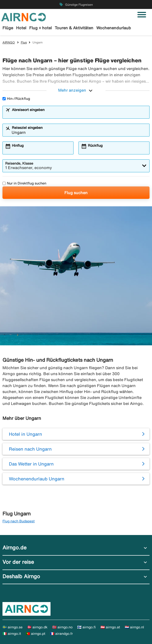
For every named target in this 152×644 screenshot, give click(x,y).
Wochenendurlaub (114, 28)
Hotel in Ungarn (25, 434)
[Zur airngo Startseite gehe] (24, 17)
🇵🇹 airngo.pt (36, 634)
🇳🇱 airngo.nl (134, 627)
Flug (24, 42)
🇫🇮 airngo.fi (87, 627)
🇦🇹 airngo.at (110, 627)
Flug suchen (76, 193)
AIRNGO (9, 42)
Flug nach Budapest (19, 521)
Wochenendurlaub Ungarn (37, 479)
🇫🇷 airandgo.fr (61, 634)
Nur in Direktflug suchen (24, 183)
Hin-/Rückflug (16, 99)
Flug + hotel (40, 28)
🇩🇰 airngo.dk (37, 627)
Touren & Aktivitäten (74, 28)
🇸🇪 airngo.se (13, 627)
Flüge (8, 28)
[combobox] (79, 114)
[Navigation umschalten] (142, 15)
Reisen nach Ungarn (30, 449)
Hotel (21, 28)
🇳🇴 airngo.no (62, 627)
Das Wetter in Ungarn (31, 464)
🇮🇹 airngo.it (12, 634)
